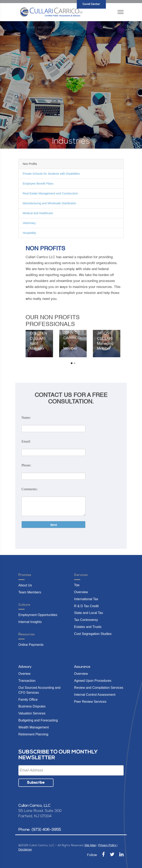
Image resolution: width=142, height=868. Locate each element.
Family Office (28, 700)
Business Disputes (32, 706)
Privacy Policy (108, 845)
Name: (26, 418)
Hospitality (29, 233)
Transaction (27, 681)
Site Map (90, 845)
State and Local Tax (89, 613)
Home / (32, 28)
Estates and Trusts (88, 627)
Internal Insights (30, 622)
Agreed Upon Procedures (93, 681)
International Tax (86, 599)
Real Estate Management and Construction (50, 193)
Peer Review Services (90, 702)
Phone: (26, 465)
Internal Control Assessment (95, 695)
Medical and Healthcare (38, 213)
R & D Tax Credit (86, 606)
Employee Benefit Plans (38, 184)
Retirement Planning (33, 734)
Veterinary (29, 223)
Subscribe (36, 783)
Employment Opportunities (38, 615)
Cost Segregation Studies (93, 634)
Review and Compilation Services (99, 688)
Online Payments (31, 645)
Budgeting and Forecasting (38, 720)
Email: (26, 441)
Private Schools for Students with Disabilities (51, 174)
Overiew (24, 674)
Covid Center (91, 4)
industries (45, 28)
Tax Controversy (86, 620)
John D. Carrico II (72, 338)
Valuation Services (32, 713)
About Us (25, 585)
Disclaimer (25, 850)
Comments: (30, 489)
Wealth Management (34, 727)
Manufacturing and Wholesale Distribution (49, 203)
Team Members (30, 592)
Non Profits (30, 164)
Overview (81, 592)
